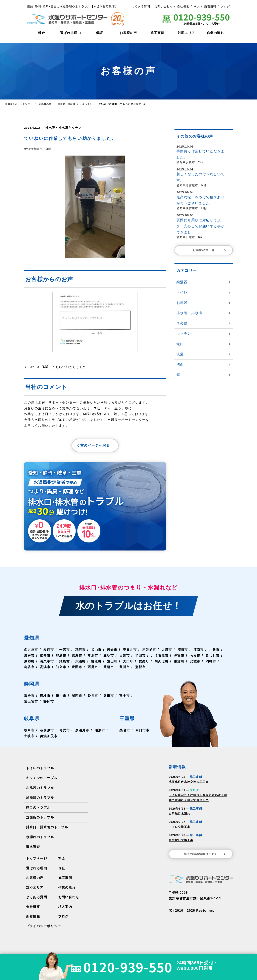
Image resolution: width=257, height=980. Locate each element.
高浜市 (45, 669)
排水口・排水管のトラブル (47, 829)
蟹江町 (96, 663)
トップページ (37, 861)
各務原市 (47, 732)
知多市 (45, 658)
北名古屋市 (159, 658)
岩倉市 (112, 652)
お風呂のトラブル (40, 790)
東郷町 (29, 663)
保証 (99, 33)
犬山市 (96, 652)
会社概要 (183, 6)
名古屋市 (31, 652)
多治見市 (82, 732)
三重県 (129, 720)
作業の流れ (216, 33)
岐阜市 (29, 732)
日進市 (124, 658)
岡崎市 (210, 663)
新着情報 (210, 6)
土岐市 (29, 738)
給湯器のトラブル (40, 800)
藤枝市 (45, 698)
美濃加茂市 (49, 738)
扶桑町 (143, 663)
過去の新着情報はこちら (205, 856)
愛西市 (49, 652)
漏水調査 (33, 849)
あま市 (194, 658)
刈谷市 (29, 669)
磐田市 (108, 698)
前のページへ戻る (86, 446)
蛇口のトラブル (38, 810)
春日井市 (129, 652)
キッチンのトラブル (42, 780)
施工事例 (157, 33)
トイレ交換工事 (179, 829)
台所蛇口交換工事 (181, 842)
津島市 (61, 658)
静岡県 (34, 686)
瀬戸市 (29, 658)
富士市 (124, 698)
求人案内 (65, 909)
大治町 (80, 663)
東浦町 (178, 663)
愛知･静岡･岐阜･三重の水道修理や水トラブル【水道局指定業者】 (73, 6)
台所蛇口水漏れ (179, 816)
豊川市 (124, 669)
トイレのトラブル (40, 770)
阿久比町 (161, 663)
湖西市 (77, 698)
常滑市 (92, 658)
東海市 (77, 658)
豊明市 (108, 658)
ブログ (225, 6)
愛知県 (34, 640)
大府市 (166, 652)
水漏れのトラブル (40, 839)
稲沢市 (80, 652)
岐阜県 (34, 720)
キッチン (73, 127)
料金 (41, 33)
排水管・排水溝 (56, 127)
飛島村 (64, 663)
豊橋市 (108, 669)
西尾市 (92, 669)
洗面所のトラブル (40, 820)
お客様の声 (128, 33)
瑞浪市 (99, 732)
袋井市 (92, 698)
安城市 (194, 663)
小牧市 (213, 652)
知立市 (61, 669)
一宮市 (64, 652)
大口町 (127, 663)
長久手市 (47, 663)
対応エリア (186, 33)
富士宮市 (31, 704)
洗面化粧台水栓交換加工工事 (189, 784)
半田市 (140, 658)
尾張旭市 (148, 652)
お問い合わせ (164, 6)
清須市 (182, 652)
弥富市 (178, 658)
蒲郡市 (140, 669)
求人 (197, 6)
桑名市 (125, 732)
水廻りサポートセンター (20, 104)
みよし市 (212, 658)
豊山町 (112, 663)
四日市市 (142, 732)
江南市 (198, 652)
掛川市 (61, 698)
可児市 (64, 732)
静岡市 (49, 704)
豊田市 (77, 669)
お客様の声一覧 (210, 250)
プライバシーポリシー (43, 928)
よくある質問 (141, 6)
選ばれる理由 (70, 33)
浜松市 (29, 698)
